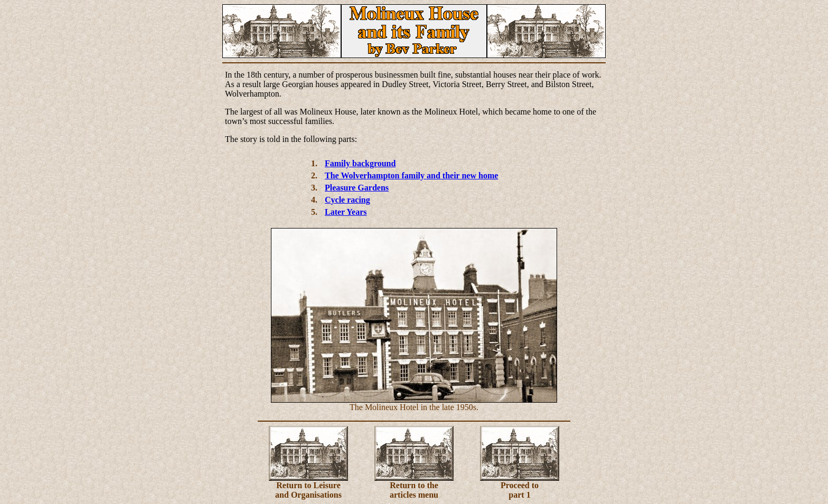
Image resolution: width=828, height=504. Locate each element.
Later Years (346, 212)
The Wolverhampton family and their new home (411, 175)
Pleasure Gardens (357, 188)
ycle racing (351, 200)
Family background (360, 163)
